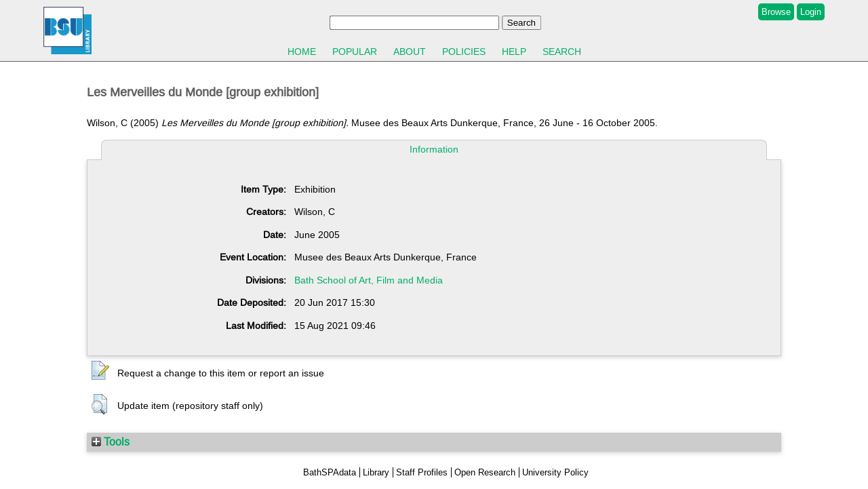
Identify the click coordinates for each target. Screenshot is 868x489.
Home (302, 52)
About (410, 52)
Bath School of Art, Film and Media (369, 280)
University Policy (555, 472)
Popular (355, 52)
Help (514, 52)
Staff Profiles (422, 472)
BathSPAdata (330, 472)
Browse (776, 12)
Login (811, 12)
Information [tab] (434, 149)
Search (562, 52)
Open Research (485, 472)
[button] (100, 371)
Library (376, 472)
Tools (111, 442)
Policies (464, 52)
